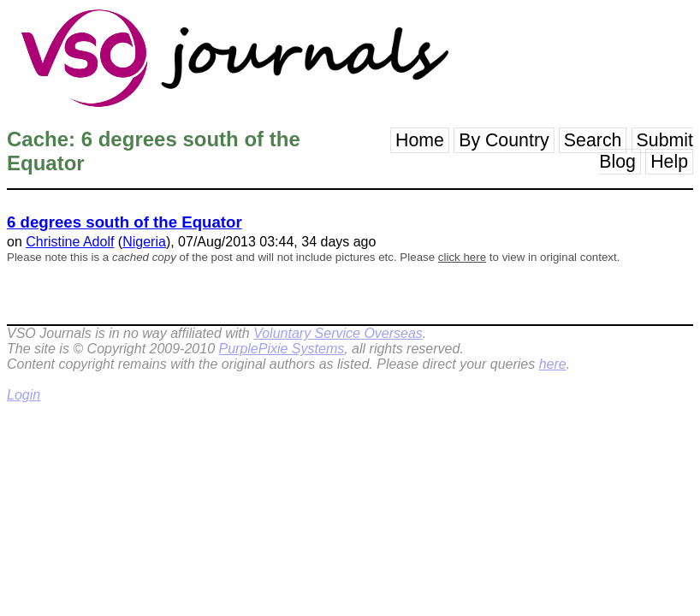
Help (669, 162)
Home (420, 140)
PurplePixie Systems (281, 349)
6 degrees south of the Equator (125, 222)
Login (24, 395)
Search (593, 140)
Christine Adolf (70, 242)
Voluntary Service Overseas (338, 333)
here (553, 364)
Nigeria (144, 242)
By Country (504, 140)
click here (462, 257)
